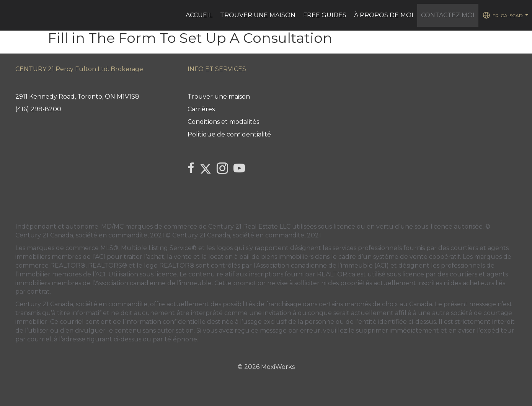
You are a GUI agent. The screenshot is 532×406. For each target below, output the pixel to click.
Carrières (201, 109)
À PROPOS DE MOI (384, 15)
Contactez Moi (448, 15)
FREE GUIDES (325, 15)
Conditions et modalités (223, 122)
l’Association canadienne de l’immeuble (151, 283)
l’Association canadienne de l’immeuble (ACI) (321, 266)
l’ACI (99, 257)
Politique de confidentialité (229, 134)
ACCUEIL (199, 15)
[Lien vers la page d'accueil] (10, 15)
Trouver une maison (258, 15)
